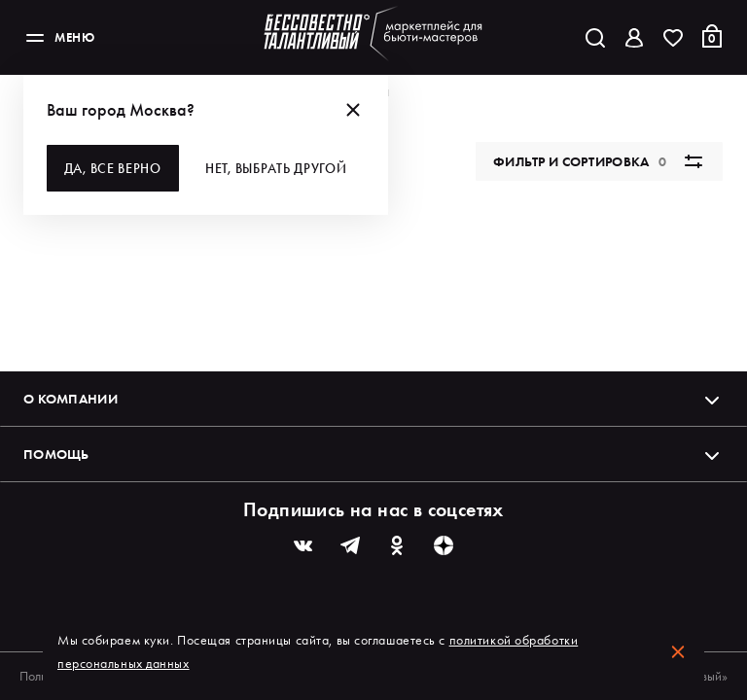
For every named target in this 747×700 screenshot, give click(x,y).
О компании (373, 399)
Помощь (373, 454)
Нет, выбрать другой (277, 168)
